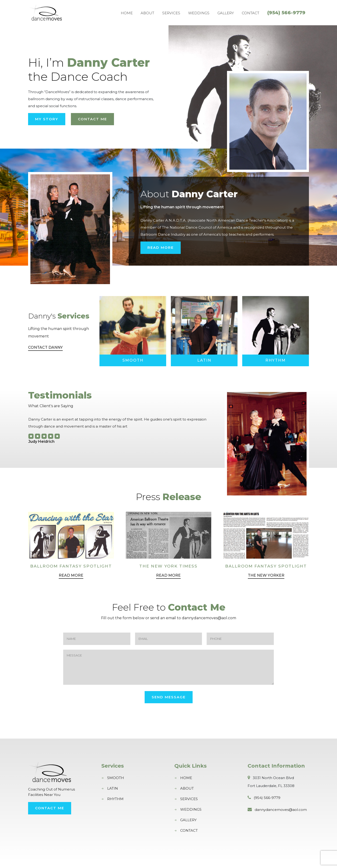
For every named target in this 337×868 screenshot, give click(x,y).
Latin (204, 360)
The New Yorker (266, 582)
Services (171, 13)
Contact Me (92, 119)
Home (127, 13)
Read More (161, 247)
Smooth (133, 360)
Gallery (226, 13)
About (147, 13)
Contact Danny (45, 347)
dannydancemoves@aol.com (281, 817)
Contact (251, 13)
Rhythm (276, 360)
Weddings (199, 13)
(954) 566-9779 (286, 13)
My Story (47, 119)
